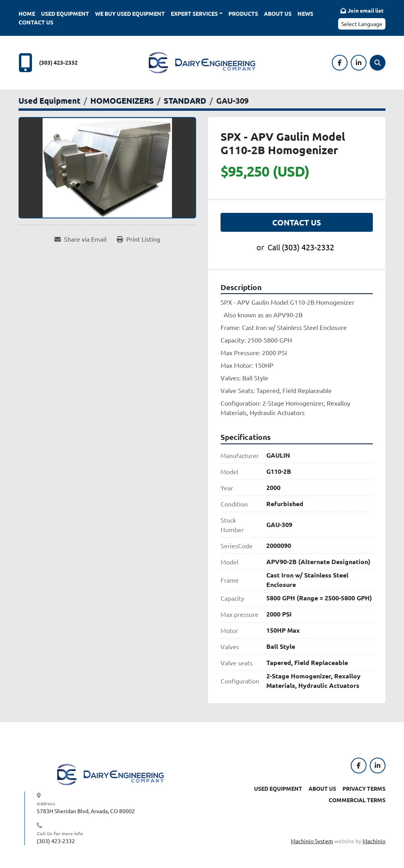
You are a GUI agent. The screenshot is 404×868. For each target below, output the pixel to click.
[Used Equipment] (50, 101)
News (305, 13)
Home (27, 13)
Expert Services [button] (194, 13)
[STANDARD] (185, 101)
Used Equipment (65, 13)
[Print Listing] (138, 239)
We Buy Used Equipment (130, 13)
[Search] (378, 63)
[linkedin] (359, 63)
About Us (278, 13)
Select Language (362, 24)
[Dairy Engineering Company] (110, 773)
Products (243, 13)
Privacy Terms (364, 788)
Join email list (366, 10)
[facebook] (340, 63)
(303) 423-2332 (58, 62)
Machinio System (312, 841)
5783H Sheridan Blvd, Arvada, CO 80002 (86, 811)
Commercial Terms (357, 800)
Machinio (374, 841)
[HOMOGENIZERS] (122, 101)
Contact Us (36, 22)
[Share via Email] (80, 239)
